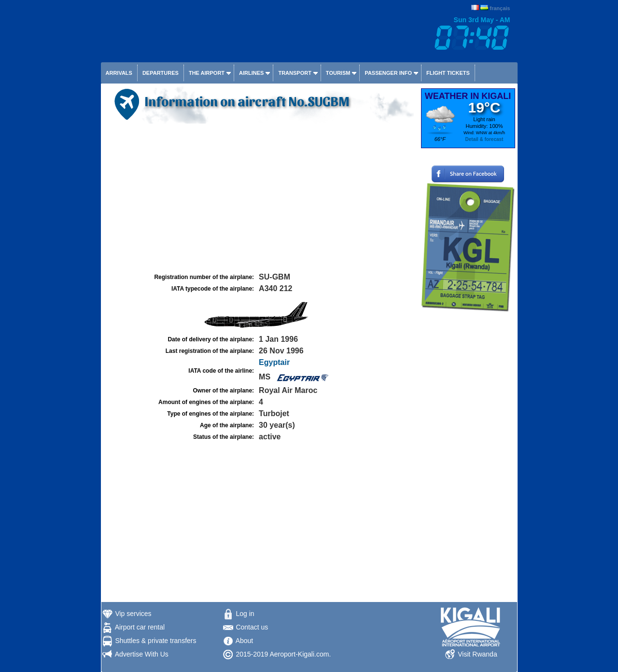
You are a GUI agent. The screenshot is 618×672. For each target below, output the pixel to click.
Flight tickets (448, 73)
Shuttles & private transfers (155, 641)
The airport (207, 73)
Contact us (252, 627)
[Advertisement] (260, 198)
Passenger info (388, 73)
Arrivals (119, 73)
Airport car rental (140, 627)
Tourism (338, 73)
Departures (161, 73)
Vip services (133, 614)
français (500, 8)
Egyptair (274, 362)
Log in (245, 614)
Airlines (251, 73)
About (245, 641)
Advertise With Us (142, 654)
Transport (295, 73)
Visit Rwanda (477, 654)
